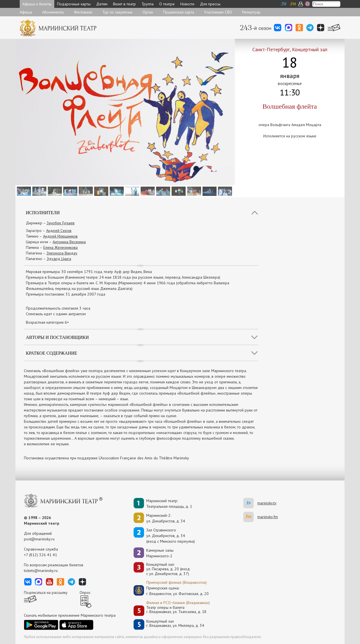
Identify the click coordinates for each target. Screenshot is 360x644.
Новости (187, 4)
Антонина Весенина (69, 242)
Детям (102, 4)
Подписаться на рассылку (46, 592)
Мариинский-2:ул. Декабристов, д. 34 (166, 518)
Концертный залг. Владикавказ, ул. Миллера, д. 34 (175, 624)
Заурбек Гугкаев (61, 223)
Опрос (85, 592)
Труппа (148, 4)
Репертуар (251, 12)
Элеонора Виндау (62, 253)
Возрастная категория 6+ (47, 322)
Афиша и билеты (37, 4)
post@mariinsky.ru (39, 539)
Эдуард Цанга (59, 259)
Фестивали (83, 12)
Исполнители (43, 213)
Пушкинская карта (179, 12)
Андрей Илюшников (60, 236)
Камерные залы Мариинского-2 (160, 553)
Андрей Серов (59, 231)
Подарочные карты (74, 4)
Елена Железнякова (60, 247)
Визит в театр (124, 4)
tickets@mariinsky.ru (41, 571)
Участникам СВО (218, 12)
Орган (148, 12)
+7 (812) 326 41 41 (40, 555)
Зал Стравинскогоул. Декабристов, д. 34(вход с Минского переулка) (171, 536)
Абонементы (53, 12)
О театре (167, 4)
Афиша (26, 12)
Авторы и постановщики (57, 337)
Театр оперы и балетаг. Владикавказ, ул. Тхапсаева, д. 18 (176, 610)
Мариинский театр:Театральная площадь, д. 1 (169, 504)
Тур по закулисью (117, 12)
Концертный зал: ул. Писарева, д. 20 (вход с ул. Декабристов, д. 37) (168, 569)
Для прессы (210, 4)
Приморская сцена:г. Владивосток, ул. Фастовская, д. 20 (172, 591)
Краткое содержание (51, 353)
